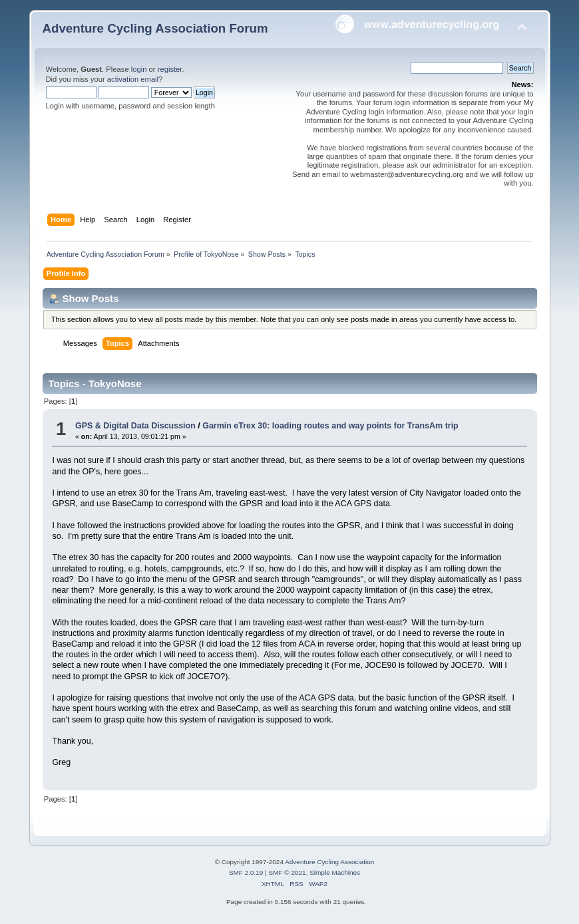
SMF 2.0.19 (246, 872)
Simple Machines (335, 872)
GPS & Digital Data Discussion (135, 426)
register (170, 69)
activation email (133, 79)
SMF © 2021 (288, 872)
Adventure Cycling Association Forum (155, 28)
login (139, 69)
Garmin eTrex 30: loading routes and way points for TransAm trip (330, 426)
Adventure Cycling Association (329, 862)
